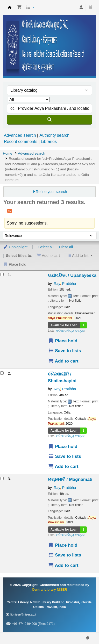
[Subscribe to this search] (10, 211)
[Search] (50, 120)
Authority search (54, 135)
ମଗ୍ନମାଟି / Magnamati (70, 479)
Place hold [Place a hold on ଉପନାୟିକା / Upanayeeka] (63, 341)
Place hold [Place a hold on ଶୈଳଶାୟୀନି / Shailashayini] (63, 446)
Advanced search (20, 135)
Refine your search (51, 192)
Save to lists (65, 351)
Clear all (66, 247)
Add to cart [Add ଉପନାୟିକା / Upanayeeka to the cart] (63, 361)
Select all (46, 247)
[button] (19, 8)
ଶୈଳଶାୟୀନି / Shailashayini (62, 377)
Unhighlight (15, 247)
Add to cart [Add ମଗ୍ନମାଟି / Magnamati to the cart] (63, 565)
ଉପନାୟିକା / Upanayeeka (72, 275)
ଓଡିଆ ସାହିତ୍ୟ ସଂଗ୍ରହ (70, 331)
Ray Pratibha (65, 284)
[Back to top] (83, 628)
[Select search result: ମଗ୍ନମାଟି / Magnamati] (2, 478)
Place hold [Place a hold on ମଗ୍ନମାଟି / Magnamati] (63, 545)
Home (8, 153)
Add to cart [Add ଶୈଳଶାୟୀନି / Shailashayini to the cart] (63, 466)
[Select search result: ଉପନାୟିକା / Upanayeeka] (2, 274)
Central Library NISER (10, 8)
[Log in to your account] (81, 8)
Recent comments (21, 142)
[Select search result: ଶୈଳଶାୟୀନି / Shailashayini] (2, 373)
